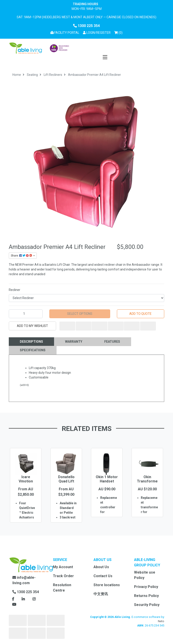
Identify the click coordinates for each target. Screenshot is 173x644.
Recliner (15, 290)
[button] (97, 33)
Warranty (74, 342)
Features (112, 342)
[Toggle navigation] (105, 57)
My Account (63, 567)
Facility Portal (65, 33)
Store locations (107, 585)
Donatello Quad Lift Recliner (66, 481)
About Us (101, 567)
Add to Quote (140, 314)
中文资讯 (101, 594)
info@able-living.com (24, 580)
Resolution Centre (62, 588)
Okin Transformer (147, 481)
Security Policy (147, 605)
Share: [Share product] (22, 256)
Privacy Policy (146, 587)
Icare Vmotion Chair (26, 481)
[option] (26, 492)
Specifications (33, 350)
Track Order (63, 576)
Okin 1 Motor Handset (107, 479)
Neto (161, 621)
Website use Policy (145, 575)
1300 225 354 (86, 26)
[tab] (31, 342)
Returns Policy (146, 596)
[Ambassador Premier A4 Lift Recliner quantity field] (26, 314)
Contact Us (103, 576)
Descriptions (31, 342)
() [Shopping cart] (119, 32)
